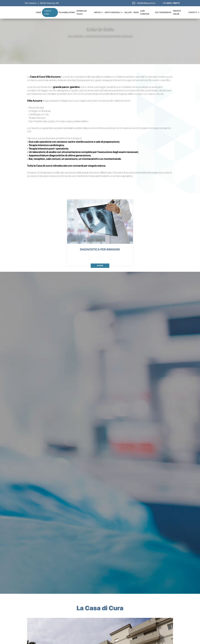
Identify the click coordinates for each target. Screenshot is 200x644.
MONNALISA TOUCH (82, 12)
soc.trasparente (163, 12)
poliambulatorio (67, 12)
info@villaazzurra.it (146, 3)
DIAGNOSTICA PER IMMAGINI (100, 249)
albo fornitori (145, 12)
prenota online (177, 12)
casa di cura (48, 12)
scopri (100, 266)
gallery (128, 12)
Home (39, 12)
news (136, 12)
